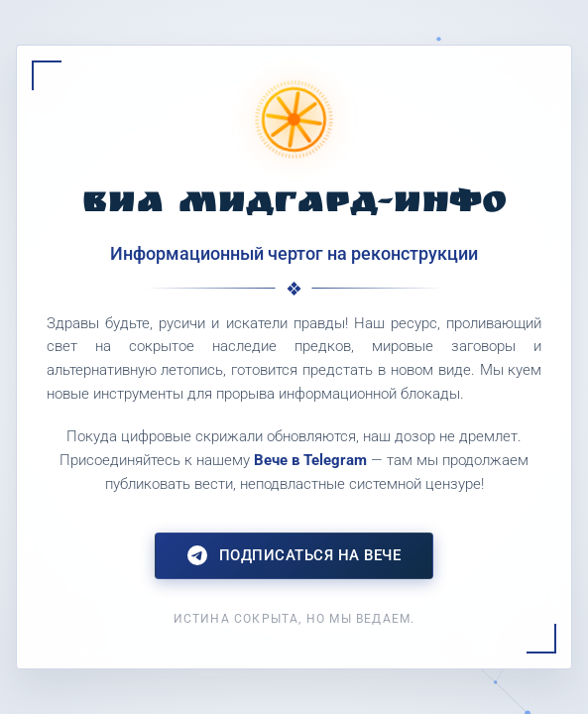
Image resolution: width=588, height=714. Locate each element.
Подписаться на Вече (294, 555)
